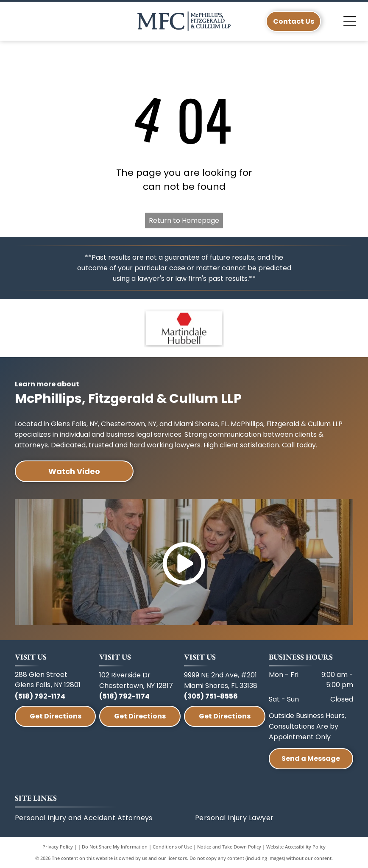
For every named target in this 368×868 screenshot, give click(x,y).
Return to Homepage (184, 220)
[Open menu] (350, 21)
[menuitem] (105, 818)
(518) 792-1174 (40, 696)
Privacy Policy (58, 847)
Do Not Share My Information (115, 847)
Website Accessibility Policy (296, 847)
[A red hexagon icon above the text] (184, 328)
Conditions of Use (172, 847)
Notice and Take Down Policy (229, 847)
